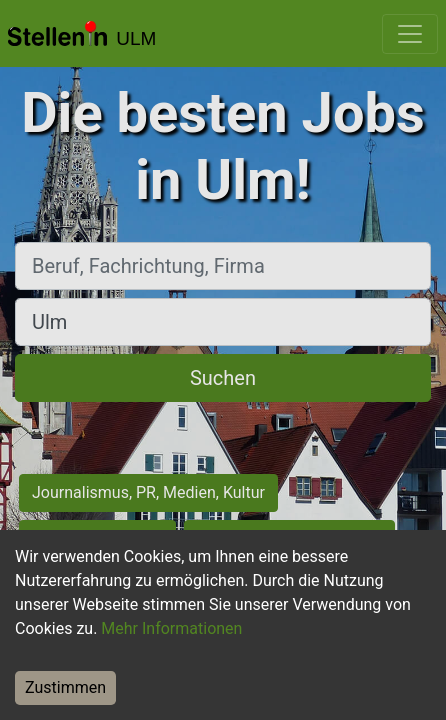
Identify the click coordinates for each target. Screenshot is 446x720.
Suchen (223, 378)
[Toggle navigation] (410, 34)
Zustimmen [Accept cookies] (65, 687)
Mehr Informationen (171, 628)
